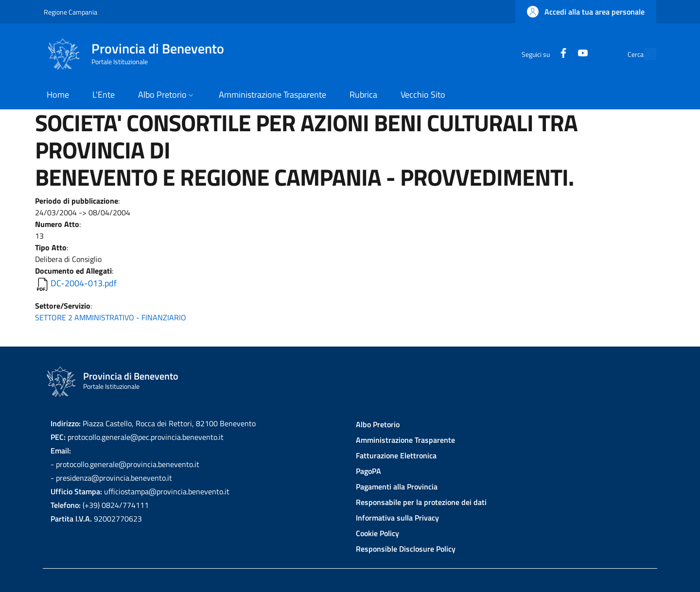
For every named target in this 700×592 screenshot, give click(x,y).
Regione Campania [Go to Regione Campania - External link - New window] (70, 12)
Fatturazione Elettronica (396, 455)
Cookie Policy (377, 533)
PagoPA (368, 471)
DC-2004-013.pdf (84, 283)
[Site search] (645, 54)
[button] (586, 12)
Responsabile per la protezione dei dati (421, 502)
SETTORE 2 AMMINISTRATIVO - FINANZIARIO (111, 317)
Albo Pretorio (378, 424)
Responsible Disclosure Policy (406, 549)
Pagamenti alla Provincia (397, 487)
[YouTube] (560, 54)
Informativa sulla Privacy (397, 518)
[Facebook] (541, 54)
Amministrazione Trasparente (405, 440)
